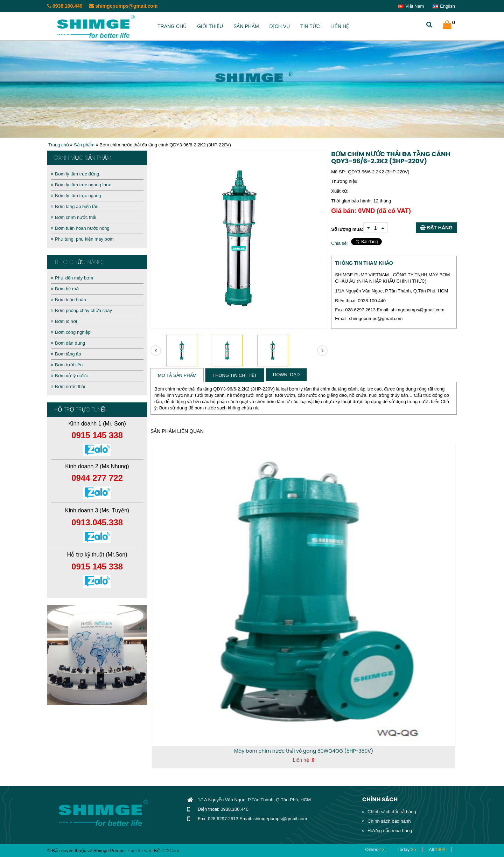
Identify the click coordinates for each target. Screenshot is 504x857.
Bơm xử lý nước (69, 376)
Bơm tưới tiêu (67, 365)
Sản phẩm (246, 26)
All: (437, 849)
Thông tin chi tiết (235, 375)
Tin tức (310, 26)
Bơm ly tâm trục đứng (75, 174)
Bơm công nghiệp (71, 332)
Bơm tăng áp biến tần (75, 206)
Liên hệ (340, 26)
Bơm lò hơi (64, 321)
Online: (375, 849)
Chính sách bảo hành (389, 821)
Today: (407, 849)
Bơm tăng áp (66, 354)
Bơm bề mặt (65, 289)
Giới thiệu (210, 26)
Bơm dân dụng (68, 343)
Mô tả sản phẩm (177, 375)
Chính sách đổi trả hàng (392, 812)
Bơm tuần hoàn (68, 300)
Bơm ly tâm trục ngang (76, 196)
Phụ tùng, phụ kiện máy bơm (82, 239)
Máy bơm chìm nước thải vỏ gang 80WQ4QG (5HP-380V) (304, 751)
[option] (97, 655)
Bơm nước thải (68, 386)
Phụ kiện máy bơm (72, 278)
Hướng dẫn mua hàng (390, 831)
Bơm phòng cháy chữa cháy (81, 310)
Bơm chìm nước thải (73, 217)
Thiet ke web (140, 851)
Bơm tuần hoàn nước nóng (80, 228)
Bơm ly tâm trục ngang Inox (81, 185)
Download (286, 375)
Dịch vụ (280, 26)
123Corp (170, 851)
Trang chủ (172, 26)
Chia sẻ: (339, 243)
